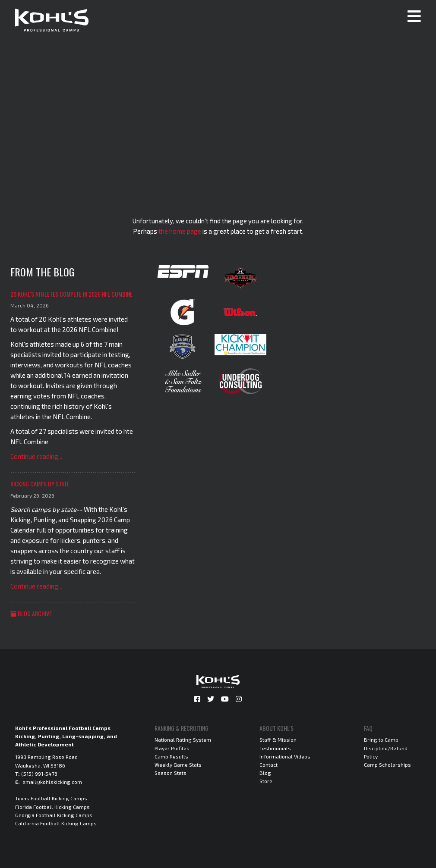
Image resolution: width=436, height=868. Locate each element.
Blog (265, 773)
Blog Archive (31, 613)
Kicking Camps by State (40, 484)
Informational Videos (285, 756)
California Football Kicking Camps (56, 823)
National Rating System (183, 740)
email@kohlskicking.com (52, 782)
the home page (180, 231)
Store (266, 781)
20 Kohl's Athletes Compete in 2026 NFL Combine (71, 294)
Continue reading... (36, 456)
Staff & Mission (278, 740)
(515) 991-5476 (39, 774)
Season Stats (171, 773)
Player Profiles (172, 748)
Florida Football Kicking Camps (52, 807)
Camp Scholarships (387, 765)
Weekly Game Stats (178, 765)
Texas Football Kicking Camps (51, 798)
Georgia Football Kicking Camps (54, 815)
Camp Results (171, 756)
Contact (269, 765)
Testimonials (275, 748)
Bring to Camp (381, 740)
